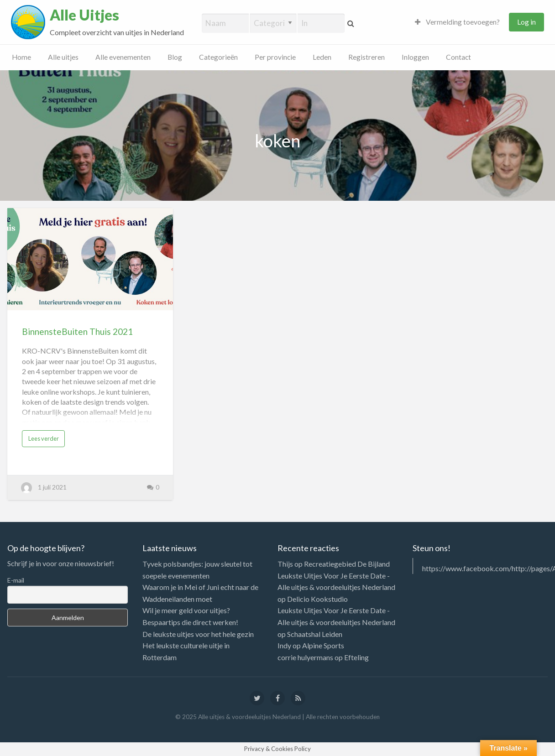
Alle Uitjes (84, 15)
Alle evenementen (123, 57)
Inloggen (415, 57)
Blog (175, 57)
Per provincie (275, 57)
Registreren (367, 57)
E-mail (16, 580)
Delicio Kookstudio (317, 599)
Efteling (356, 657)
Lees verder (44, 438)
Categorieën (218, 57)
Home (21, 57)
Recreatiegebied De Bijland (347, 564)
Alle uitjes (63, 57)
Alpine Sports (323, 645)
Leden (322, 57)
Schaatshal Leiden (315, 634)
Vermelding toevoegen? (457, 22)
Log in (526, 22)
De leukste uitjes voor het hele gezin (198, 634)
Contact (458, 57)
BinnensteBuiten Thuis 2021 (77, 331)
